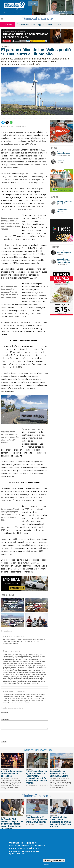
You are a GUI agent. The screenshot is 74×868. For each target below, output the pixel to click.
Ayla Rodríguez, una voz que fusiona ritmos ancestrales (12, 774)
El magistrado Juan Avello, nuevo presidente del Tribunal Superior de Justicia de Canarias (61, 822)
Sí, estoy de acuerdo (54, 860)
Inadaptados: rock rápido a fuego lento (35, 624)
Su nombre (5, 713)
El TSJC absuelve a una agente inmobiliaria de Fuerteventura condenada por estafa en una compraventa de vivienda (36, 777)
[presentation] (16, 735)
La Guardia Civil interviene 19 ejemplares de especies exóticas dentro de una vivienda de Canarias (12, 824)
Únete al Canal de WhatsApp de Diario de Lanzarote (39, 25)
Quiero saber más (17, 853)
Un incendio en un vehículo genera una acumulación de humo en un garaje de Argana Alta (13, 605)
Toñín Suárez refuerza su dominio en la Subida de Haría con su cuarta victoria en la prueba (13, 622)
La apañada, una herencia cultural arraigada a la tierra (59, 774)
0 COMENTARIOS (16, 778)
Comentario (5, 719)
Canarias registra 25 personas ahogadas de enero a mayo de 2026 (36, 820)
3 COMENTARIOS (13, 126)
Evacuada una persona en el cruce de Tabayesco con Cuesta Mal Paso (36, 606)
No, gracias (46, 865)
